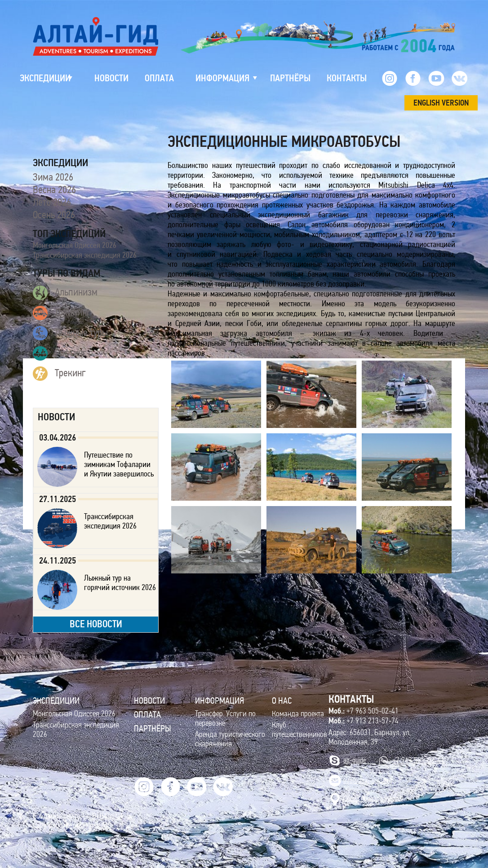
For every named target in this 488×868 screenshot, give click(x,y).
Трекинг (59, 374)
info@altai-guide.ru (368, 781)
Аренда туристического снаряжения (230, 739)
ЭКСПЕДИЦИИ (56, 701)
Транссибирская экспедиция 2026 (85, 255)
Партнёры (153, 728)
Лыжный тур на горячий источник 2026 (120, 583)
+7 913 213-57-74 (364, 721)
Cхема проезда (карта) (373, 798)
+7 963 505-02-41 (364, 711)
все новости (96, 624)
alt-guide (355, 760)
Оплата (147, 714)
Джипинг (62, 313)
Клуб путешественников (299, 730)
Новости (149, 701)
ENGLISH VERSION (441, 103)
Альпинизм (65, 293)
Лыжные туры (70, 333)
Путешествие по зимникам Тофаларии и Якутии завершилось (119, 464)
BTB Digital (107, 816)
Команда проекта (298, 714)
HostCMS (98, 826)
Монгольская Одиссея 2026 (75, 245)
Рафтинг (60, 353)
